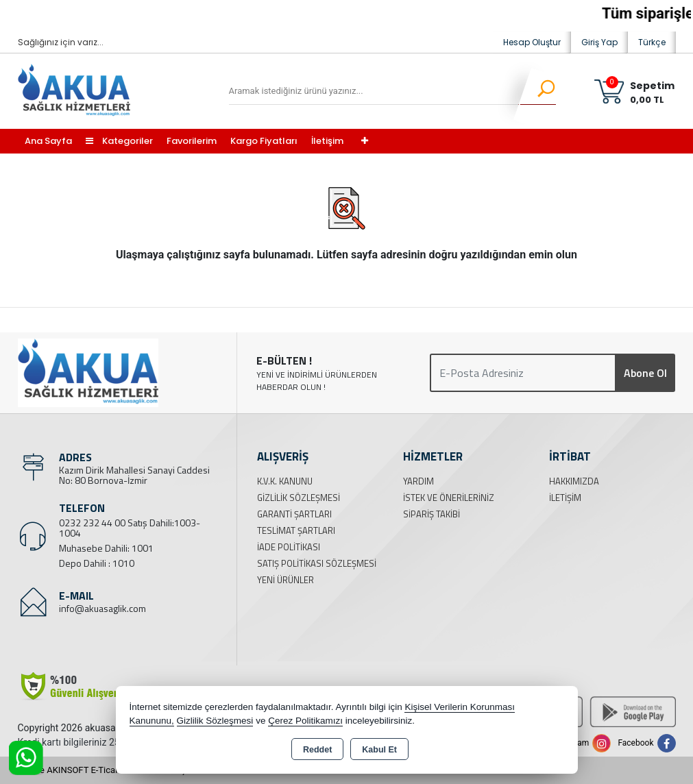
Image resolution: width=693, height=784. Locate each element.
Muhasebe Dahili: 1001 (106, 548)
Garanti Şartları (294, 514)
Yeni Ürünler (285, 580)
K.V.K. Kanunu (285, 481)
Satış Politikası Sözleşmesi (317, 563)
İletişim (327, 141)
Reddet (317, 750)
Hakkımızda (574, 481)
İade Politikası (289, 547)
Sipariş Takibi (431, 514)
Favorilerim (192, 141)
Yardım (418, 481)
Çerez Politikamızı (305, 721)
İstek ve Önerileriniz (449, 498)
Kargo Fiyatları (264, 141)
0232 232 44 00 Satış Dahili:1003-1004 (130, 528)
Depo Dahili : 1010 (97, 563)
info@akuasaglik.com (102, 608)
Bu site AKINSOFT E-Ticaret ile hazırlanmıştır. (107, 770)
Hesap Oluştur (532, 42)
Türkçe (652, 42)
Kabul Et (379, 750)
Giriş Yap (599, 42)
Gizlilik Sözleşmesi (299, 498)
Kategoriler (119, 141)
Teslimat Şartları (296, 530)
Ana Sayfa (48, 141)
